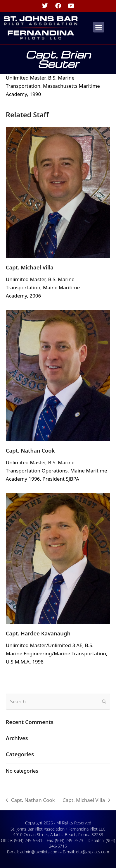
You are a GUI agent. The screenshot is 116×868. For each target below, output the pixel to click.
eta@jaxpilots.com (92, 852)
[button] (99, 27)
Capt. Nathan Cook (30, 450)
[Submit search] (104, 702)
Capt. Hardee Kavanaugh (38, 633)
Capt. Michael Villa (30, 267)
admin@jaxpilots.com (39, 852)
